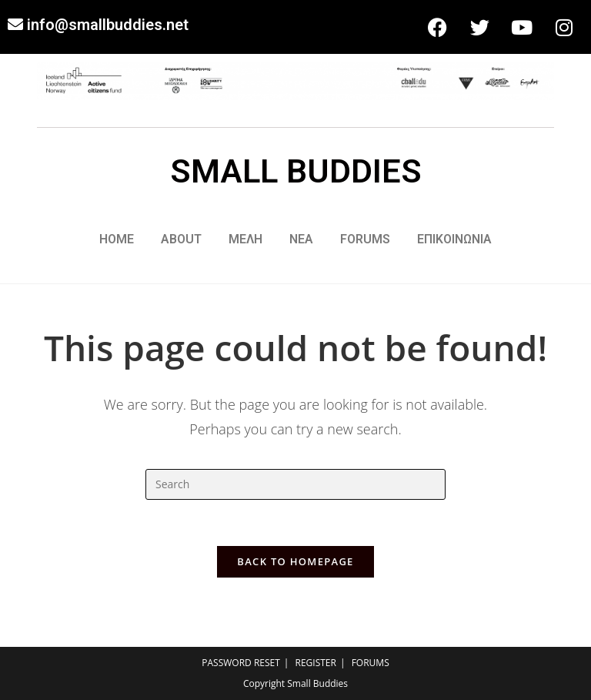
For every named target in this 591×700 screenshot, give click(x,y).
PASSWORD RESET (241, 663)
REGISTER (316, 663)
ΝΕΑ (301, 239)
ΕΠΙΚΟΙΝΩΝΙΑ (454, 239)
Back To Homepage (295, 561)
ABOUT (181, 239)
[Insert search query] (295, 484)
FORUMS (365, 239)
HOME (117, 239)
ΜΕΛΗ (245, 239)
